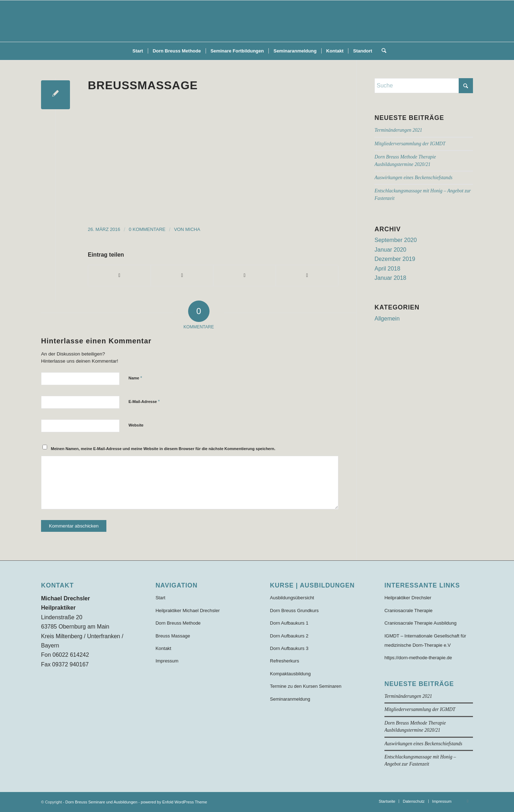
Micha (193, 229)
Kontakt (163, 648)
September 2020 (395, 240)
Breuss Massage (173, 636)
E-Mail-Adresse (144, 401)
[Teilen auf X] (182, 275)
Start (160, 598)
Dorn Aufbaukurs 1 (289, 623)
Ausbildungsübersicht (292, 598)
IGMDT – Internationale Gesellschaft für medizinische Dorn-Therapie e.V (425, 640)
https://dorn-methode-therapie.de (418, 658)
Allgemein (387, 319)
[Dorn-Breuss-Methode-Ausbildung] (257, 21)
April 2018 (387, 269)
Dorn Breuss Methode (178, 623)
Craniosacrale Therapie (409, 611)
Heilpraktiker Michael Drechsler (188, 611)
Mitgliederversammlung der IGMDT (410, 144)
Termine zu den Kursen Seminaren (306, 686)
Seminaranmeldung (290, 699)
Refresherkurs (284, 661)
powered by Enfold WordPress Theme (174, 802)
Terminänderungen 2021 (398, 130)
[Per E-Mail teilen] (307, 275)
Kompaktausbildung (290, 674)
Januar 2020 (390, 250)
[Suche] (382, 51)
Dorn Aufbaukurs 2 (289, 636)
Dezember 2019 (395, 259)
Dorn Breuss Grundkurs (294, 611)
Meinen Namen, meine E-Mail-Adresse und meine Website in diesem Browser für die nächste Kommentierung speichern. (163, 449)
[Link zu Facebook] (468, 801)
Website (136, 425)
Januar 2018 (390, 278)
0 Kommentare (147, 229)
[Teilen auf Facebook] (119, 275)
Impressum (167, 661)
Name (135, 378)
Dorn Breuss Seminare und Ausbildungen (101, 802)
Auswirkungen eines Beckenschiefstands (413, 178)
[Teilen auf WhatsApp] (245, 275)
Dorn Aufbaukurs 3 (289, 648)
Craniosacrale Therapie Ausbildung (420, 623)
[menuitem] (138, 51)
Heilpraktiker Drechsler (408, 598)
